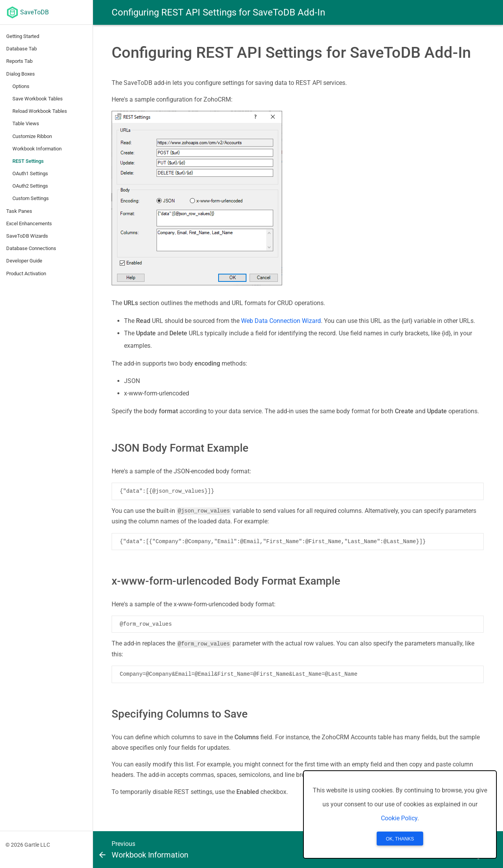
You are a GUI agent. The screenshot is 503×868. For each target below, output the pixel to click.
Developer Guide (24, 261)
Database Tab (22, 49)
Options (21, 86)
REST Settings (28, 161)
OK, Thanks (400, 839)
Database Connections (31, 248)
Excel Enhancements (29, 223)
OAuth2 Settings (30, 186)
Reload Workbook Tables (40, 111)
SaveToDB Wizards (27, 236)
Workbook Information (37, 149)
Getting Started (23, 36)
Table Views (26, 123)
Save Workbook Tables (38, 99)
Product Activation (26, 274)
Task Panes (19, 211)
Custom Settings (31, 198)
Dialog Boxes (21, 74)
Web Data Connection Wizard (281, 321)
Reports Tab (19, 61)
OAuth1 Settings (30, 173)
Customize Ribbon (32, 136)
